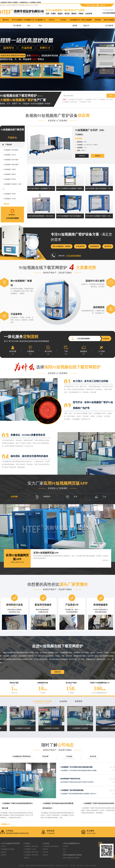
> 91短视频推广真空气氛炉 (11, 160)
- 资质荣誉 (3, 855)
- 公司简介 (3, 846)
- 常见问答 (45, 849)
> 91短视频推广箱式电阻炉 (11, 150)
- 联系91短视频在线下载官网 (71, 858)
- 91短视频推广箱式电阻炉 (31, 846)
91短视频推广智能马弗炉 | (70, 102)
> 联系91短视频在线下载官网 (72, 855)
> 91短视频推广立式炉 (9, 199)
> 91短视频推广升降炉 (9, 169)
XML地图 (80, 866)
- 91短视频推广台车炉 (29, 849)
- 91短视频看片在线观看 (7, 849)
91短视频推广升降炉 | (85, 102)
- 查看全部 (26, 858)
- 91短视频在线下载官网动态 (50, 846)
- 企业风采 (3, 852)
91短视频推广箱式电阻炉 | (76, 100)
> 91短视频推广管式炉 (9, 179)
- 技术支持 (45, 855)
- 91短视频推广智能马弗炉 (31, 855)
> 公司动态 (46, 843)
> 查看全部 (6, 204)
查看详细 (82, 156)
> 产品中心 (27, 843)
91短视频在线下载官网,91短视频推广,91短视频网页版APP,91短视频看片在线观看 (20, 2)
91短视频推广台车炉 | (91, 100)
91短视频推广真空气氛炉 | (106, 100)
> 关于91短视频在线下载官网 (10, 843)
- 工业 (64, 852)
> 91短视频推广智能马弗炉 (11, 165)
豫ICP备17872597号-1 (62, 866)
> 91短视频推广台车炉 (9, 155)
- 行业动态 (45, 852)
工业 (100, 497)
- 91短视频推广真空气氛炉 (31, 852)
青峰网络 (93, 866)
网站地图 (73, 866)
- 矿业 (64, 849)
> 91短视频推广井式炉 (9, 194)
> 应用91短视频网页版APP (71, 843)
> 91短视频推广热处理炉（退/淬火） (12, 187)
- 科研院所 (65, 846)
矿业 (72, 497)
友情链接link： (6, 824)
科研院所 (43, 497)
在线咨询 (102, 5)
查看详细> (105, 560)
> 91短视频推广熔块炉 (9, 174)
